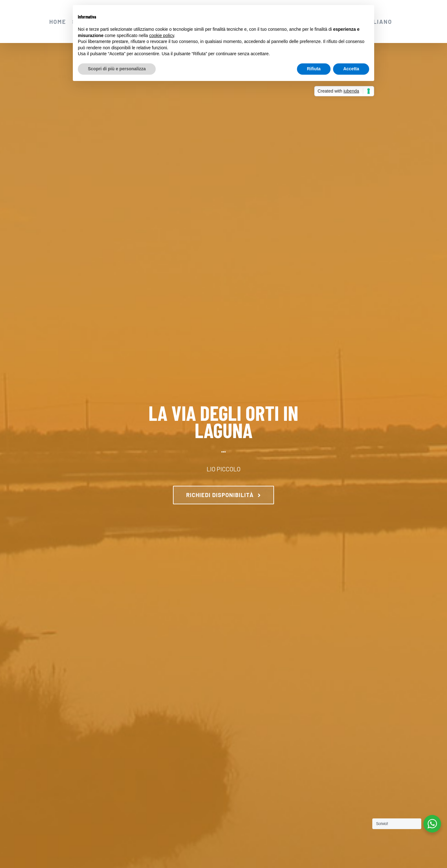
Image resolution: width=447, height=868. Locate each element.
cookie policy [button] (162, 35)
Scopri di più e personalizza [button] (117, 69)
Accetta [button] (351, 69)
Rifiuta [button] (314, 69)
